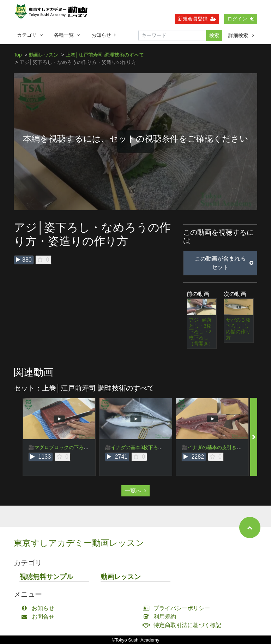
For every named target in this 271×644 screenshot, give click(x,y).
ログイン (241, 19)
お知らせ (104, 35)
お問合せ (39, 617)
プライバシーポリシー (178, 608)
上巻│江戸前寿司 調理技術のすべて (105, 55)
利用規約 (161, 617)
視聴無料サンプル (46, 577)
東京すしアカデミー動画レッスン (79, 543)
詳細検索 (241, 35)
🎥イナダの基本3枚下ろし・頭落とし (146, 447)
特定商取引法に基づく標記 (184, 625)
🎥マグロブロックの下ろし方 (61, 447)
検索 (214, 35)
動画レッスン (44, 55)
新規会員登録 (197, 19)
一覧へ (135, 491)
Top (18, 55)
